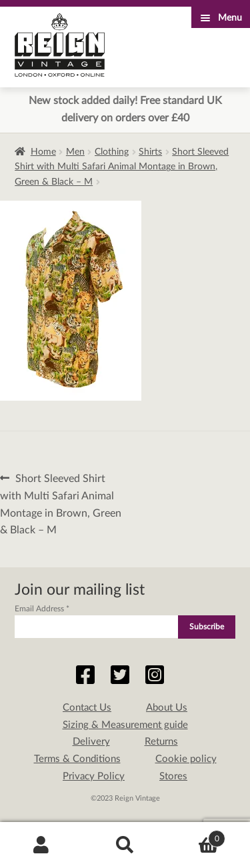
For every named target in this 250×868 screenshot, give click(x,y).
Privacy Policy (94, 776)
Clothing (112, 152)
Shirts (150, 152)
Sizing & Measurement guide (125, 725)
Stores (173, 776)
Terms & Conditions (77, 759)
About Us (167, 708)
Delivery (91, 742)
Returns (161, 742)
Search (125, 845)
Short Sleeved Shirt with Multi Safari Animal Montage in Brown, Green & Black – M (122, 167)
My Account (42, 845)
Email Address (42, 609)
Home (43, 152)
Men (75, 152)
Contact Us (87, 708)
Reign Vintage (60, 45)
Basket (196, 836)
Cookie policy (186, 759)
